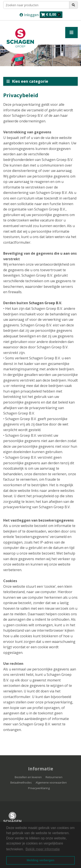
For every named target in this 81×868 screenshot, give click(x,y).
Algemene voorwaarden (51, 782)
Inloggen (31, 15)
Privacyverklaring (39, 788)
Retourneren (54, 777)
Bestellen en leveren (28, 777)
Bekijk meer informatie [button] (43, 849)
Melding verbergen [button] (41, 860)
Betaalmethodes (21, 782)
